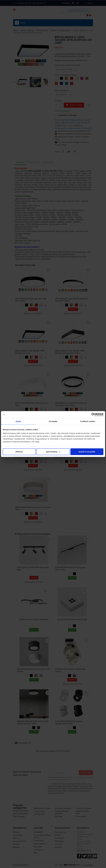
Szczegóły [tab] (53, 421)
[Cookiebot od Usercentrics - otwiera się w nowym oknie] (93, 415)
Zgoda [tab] (18, 421)
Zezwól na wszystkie (87, 452)
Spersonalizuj (53, 452)
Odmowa (19, 452)
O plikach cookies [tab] (88, 421)
